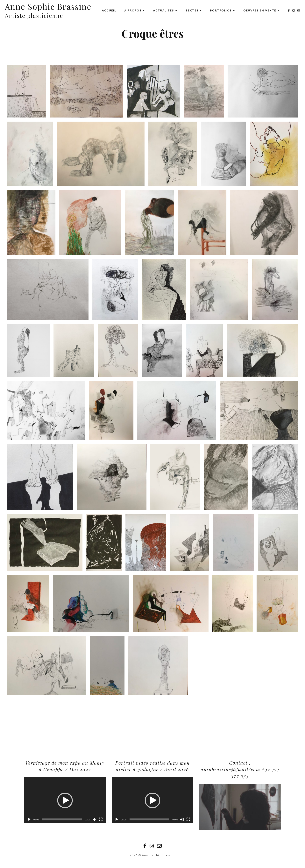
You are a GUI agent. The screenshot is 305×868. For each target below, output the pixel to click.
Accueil (109, 10)
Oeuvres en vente (260, 10)
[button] (65, 800)
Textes (192, 10)
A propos (133, 10)
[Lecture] (29, 819)
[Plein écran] (101, 819)
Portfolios (221, 10)
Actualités (163, 10)
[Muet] (95, 819)
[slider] (62, 819)
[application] (65, 800)
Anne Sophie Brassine (48, 6)
